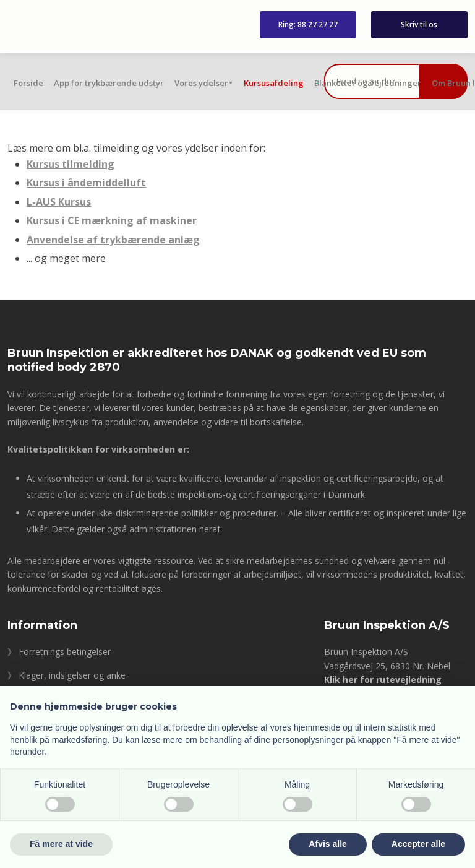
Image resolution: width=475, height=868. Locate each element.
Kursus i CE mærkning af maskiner (112, 220)
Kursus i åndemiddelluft (86, 183)
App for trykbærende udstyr (109, 83)
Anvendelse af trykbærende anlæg (113, 240)
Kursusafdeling (274, 83)
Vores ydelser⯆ (204, 83)
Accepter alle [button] (418, 844)
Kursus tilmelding (71, 164)
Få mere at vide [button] (61, 844)
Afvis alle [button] (327, 844)
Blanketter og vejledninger (368, 83)
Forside (28, 83)
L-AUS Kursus (59, 202)
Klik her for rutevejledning (383, 679)
